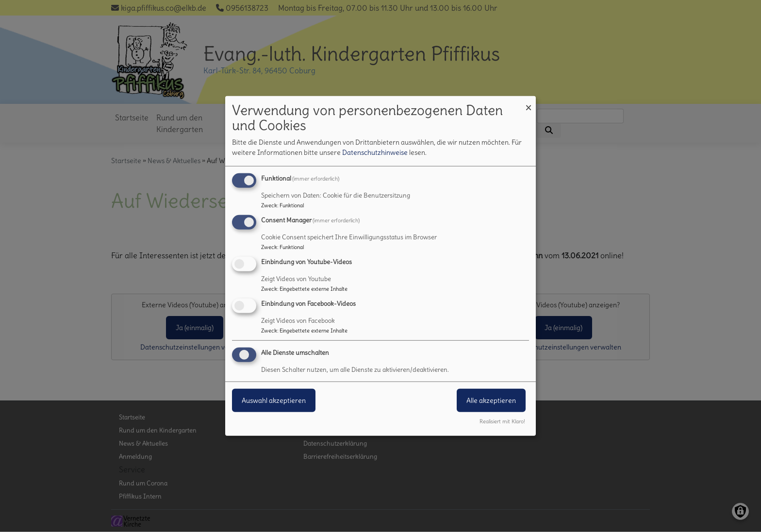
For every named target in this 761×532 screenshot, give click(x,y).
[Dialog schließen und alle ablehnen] (529, 102)
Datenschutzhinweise (375, 152)
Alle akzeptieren (491, 400)
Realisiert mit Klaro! (502, 421)
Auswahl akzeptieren (274, 400)
